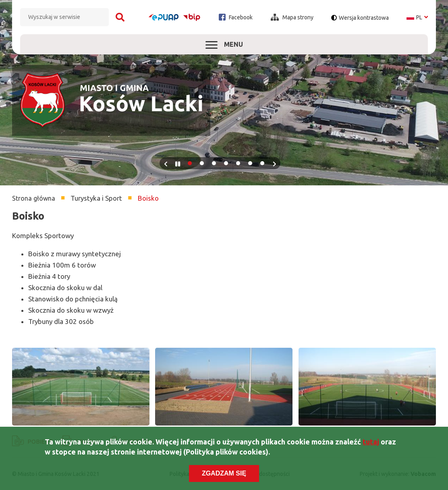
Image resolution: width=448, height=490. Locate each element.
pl (417, 17)
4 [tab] (226, 163)
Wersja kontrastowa (364, 18)
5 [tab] (238, 163)
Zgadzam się (224, 474)
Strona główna (34, 198)
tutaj (371, 442)
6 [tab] (250, 163)
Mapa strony (292, 17)
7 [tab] (262, 163)
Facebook (236, 17)
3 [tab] (214, 163)
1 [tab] (190, 163)
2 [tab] (202, 163)
